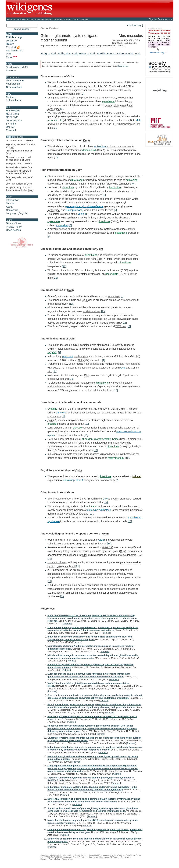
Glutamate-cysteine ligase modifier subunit (71, 307)
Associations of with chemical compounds (19, 172)
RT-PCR (108, 547)
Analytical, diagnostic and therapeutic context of (19, 189)
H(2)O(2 (52, 352)
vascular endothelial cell (95, 390)
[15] (71, 379)
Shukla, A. (103, 53)
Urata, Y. (84, 53)
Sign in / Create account (161, 19)
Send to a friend (17, 67)
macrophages (92, 364)
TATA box (121, 326)
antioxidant (100, 146)
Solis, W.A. (65, 53)
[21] (49, 559)
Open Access (13, 230)
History (10, 44)
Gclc (123, 368)
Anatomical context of (19, 167)
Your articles (13, 84)
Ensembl (11, 130)
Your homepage (15, 80)
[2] (62, 109)
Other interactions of (19, 184)
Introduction (12, 200)
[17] (96, 450)
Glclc (101, 540)
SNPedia (11, 124)
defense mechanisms (119, 146)
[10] (64, 266)
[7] (115, 210)
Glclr (87, 375)
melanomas (122, 120)
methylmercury (116, 458)
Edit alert (13, 47)
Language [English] (17, 213)
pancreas (67, 356)
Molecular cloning (57, 562)
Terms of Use (13, 223)
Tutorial (10, 203)
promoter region (92, 570)
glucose (77, 428)
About (9, 207)
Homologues (13, 111)
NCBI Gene (12, 114)
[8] (70, 225)
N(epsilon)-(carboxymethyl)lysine (100, 439)
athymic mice (83, 589)
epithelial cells (68, 98)
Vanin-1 (82, 214)
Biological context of (19, 164)
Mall (138, 120)
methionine (92, 506)
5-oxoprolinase (74, 210)
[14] (55, 371)
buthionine (131, 180)
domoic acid (89, 150)
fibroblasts (84, 259)
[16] (116, 390)
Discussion (12, 41)
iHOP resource (14, 121)
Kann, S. (122, 53)
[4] (57, 158)
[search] (17, 29)
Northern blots (70, 540)
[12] (71, 304)
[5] (133, 184)
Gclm (71, 76)
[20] (130, 521)
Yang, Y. (45, 53)
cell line (104, 585)
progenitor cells (90, 98)
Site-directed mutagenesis (62, 499)
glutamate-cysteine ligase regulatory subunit (99, 578)
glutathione (108, 101)
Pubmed (67, 624)
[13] (103, 311)
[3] (55, 128)
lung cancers (109, 98)
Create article (14, 87)
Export (11, 57)
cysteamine (54, 221)
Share (11, 70)
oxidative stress (94, 195)
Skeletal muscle (56, 176)
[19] (91, 514)
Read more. (123, 66)
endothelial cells (56, 387)
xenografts (102, 120)
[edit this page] (135, 25)
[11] (56, 278)
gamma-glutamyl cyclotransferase (84, 206)
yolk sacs (130, 375)
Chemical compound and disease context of (18, 159)
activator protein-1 (73, 480)
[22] (49, 581)
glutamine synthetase (99, 510)
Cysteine (52, 409)
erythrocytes (81, 356)
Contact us (12, 210)
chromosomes (129, 300)
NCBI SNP (12, 117)
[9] (49, 236)
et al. (54, 54)
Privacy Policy (14, 227)
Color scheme (14, 100)
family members (93, 480)
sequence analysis (76, 574)
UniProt (10, 127)
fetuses (51, 379)
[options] (26, 29)
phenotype (114, 296)
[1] (82, 94)
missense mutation (67, 229)
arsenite (52, 424)
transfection (77, 315)
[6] (104, 195)
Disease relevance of (19, 141)
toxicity (127, 90)
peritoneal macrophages (127, 364)
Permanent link (14, 51)
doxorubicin (112, 274)
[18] (127, 458)
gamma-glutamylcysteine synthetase (73, 476)
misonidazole (55, 120)
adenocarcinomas (89, 124)
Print (9, 54)
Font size (11, 97)
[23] (62, 596)
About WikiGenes (111, 857)
